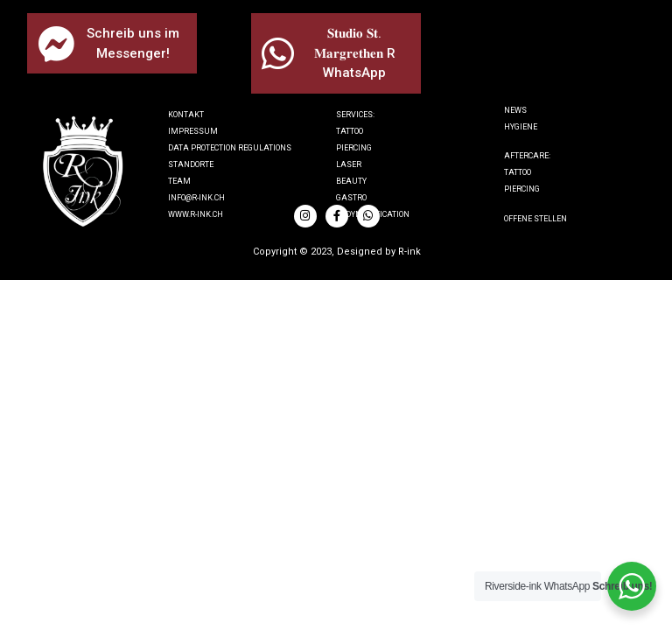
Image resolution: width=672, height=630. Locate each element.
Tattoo (350, 131)
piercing (522, 189)
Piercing (354, 148)
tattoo (518, 172)
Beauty (351, 181)
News (515, 110)
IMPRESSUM (193, 131)
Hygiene (521, 127)
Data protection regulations (230, 148)
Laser (349, 164)
